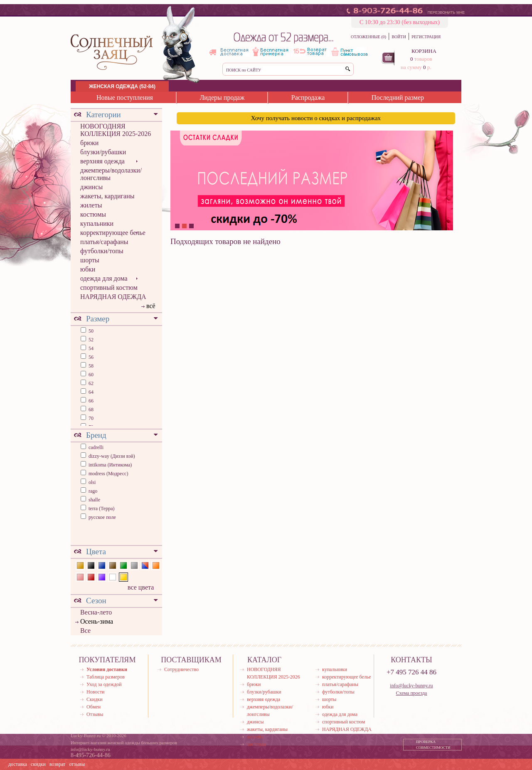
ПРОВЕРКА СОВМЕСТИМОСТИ (433, 745)
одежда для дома (104, 278)
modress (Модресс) (108, 474)
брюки (89, 143)
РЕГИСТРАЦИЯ (426, 37)
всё (151, 306)
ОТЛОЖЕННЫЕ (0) (368, 37)
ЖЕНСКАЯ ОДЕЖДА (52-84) (122, 86)
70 (90, 418)
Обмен (94, 707)
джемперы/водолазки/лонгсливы (111, 174)
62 (90, 383)
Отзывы (95, 714)
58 (90, 366)
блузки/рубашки (103, 152)
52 (90, 340)
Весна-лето (96, 612)
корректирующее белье (113, 233)
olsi (92, 482)
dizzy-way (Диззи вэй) (112, 456)
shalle (94, 500)
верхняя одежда (102, 161)
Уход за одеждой (104, 684)
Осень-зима (97, 621)
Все (85, 631)
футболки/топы (102, 251)
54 (90, 348)
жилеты (91, 205)
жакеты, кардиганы (107, 196)
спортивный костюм (109, 288)
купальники (97, 223)
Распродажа (308, 97)
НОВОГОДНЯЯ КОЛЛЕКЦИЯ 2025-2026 (116, 130)
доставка (18, 764)
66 (90, 401)
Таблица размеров (106, 677)
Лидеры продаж (222, 97)
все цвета (141, 587)
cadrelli (96, 447)
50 (90, 331)
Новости (96, 692)
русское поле (102, 517)
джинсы (91, 187)
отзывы (77, 764)
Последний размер (398, 97)
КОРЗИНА (424, 51)
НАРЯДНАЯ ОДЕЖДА (113, 297)
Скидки (95, 699)
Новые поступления (125, 97)
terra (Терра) (102, 508)
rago (93, 491)
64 (90, 392)
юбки (88, 269)
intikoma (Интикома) (110, 465)
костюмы (93, 214)
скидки (38, 764)
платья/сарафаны (104, 242)
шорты (90, 260)
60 (90, 375)
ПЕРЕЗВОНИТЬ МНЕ (446, 12)
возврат (57, 764)
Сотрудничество (181, 669)
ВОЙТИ (399, 37)
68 (90, 410)
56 (90, 357)
